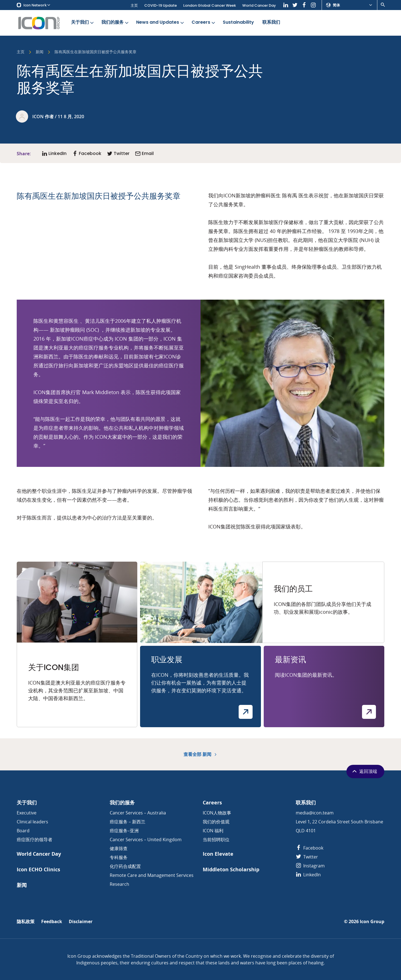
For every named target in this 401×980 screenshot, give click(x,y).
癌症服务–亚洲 (124, 831)
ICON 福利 (213, 831)
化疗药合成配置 (125, 866)
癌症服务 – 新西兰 (128, 822)
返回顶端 (364, 771)
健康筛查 (119, 848)
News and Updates (161, 22)
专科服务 (119, 857)
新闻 (40, 52)
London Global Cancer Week (210, 5)
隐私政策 (26, 922)
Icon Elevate (218, 854)
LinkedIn (308, 875)
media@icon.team (315, 813)
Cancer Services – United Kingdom (146, 840)
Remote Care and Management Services (152, 875)
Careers (204, 22)
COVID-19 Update (161, 5)
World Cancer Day (259, 5)
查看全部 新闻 (201, 754)
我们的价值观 (216, 822)
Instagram (310, 866)
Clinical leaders (32, 822)
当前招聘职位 (216, 840)
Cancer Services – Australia (138, 813)
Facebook (310, 848)
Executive (27, 813)
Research (119, 884)
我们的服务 (115, 22)
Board (23, 831)
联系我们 (271, 22)
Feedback (52, 922)
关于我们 (83, 22)
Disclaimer (81, 922)
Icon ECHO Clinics (38, 869)
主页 (134, 5)
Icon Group (372, 922)
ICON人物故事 (217, 813)
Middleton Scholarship (231, 869)
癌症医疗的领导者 (35, 840)
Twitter (307, 857)
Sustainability (238, 22)
